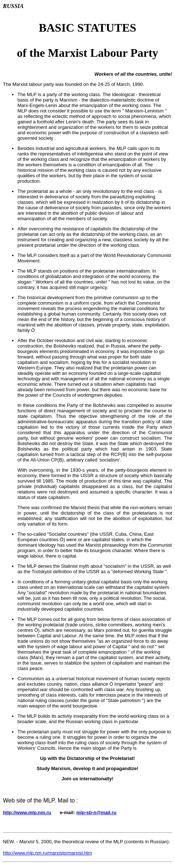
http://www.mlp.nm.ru (27, 812)
